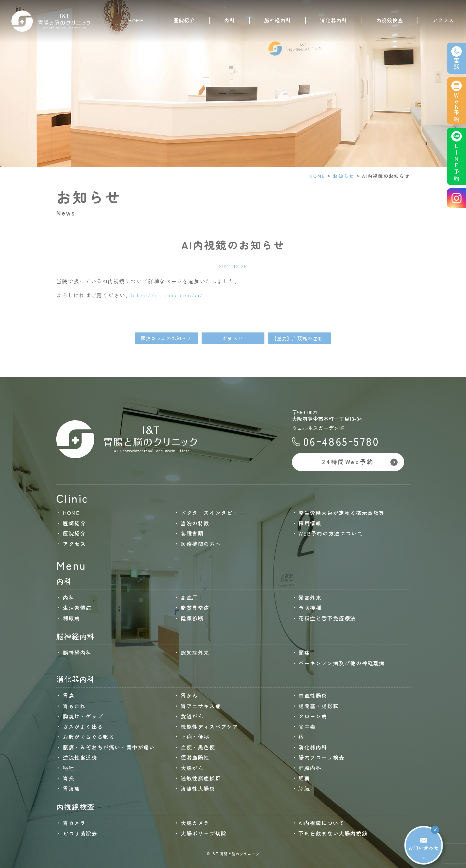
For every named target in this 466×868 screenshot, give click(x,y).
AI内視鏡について (321, 823)
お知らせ (343, 176)
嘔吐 (69, 768)
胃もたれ (74, 706)
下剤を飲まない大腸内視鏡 (333, 833)
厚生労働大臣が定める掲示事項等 (342, 513)
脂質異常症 (195, 608)
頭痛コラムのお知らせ (166, 338)
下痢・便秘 (195, 737)
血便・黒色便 (198, 747)
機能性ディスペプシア (209, 726)
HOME (136, 20)
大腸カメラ (195, 823)
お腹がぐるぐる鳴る (89, 737)
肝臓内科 (310, 768)
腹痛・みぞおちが (109, 747)
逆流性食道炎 (80, 757)
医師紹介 (74, 523)
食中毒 (307, 726)
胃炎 (69, 778)
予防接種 (310, 608)
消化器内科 (313, 747)
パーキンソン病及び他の (342, 663)
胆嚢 (304, 778)
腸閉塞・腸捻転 (319, 706)
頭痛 (304, 652)
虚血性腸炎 (313, 695)
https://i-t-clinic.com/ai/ (167, 295)
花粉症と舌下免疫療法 (327, 618)
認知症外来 (195, 652)
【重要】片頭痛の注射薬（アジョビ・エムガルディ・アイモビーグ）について (301, 338)
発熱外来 (310, 597)
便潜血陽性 (195, 757)
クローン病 (313, 716)
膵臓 (304, 788)
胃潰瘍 (72, 788)
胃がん (189, 695)
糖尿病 (72, 618)
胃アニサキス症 (201, 706)
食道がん (192, 716)
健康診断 (192, 618)
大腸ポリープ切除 (204, 833)
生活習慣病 (77, 608)
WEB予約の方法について (331, 533)
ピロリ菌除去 (80, 833)
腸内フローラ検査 (322, 757)
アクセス (443, 20)
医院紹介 (74, 533)
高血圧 (189, 597)
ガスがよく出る (83, 726)
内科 (69, 597)
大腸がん (192, 768)
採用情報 (310, 523)
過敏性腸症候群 (201, 778)
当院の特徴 (195, 523)
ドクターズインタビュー (212, 513)
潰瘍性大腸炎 (198, 788)
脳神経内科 (77, 652)
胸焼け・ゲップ (83, 716)
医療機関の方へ (201, 544)
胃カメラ (74, 823)
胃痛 (69, 695)
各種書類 (192, 533)
